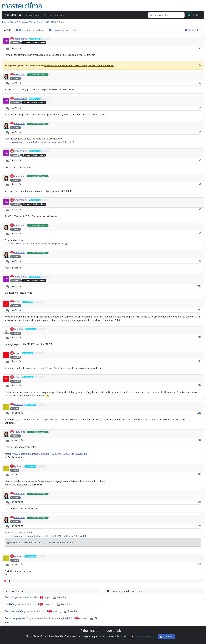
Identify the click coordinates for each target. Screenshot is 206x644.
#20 (199, 564)
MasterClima (12, 15)
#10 (199, 286)
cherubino (18, 74)
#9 (200, 261)
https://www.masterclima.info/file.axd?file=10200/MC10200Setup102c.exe (46, 454)
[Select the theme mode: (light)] (198, 15)
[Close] (200, 65)
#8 (200, 233)
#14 (199, 385)
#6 (200, 184)
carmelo (82, 618)
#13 (199, 361)
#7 (200, 209)
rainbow (17, 329)
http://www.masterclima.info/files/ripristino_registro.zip (36, 244)
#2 (200, 82)
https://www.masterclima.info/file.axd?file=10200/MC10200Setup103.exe (45, 536)
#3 (200, 108)
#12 (199, 337)
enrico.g (55, 611)
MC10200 (51, 22)
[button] (28, 15)
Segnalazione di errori (24, 597)
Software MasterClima (31, 22)
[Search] (166, 15)
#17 (199, 474)
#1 (200, 48)
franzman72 (19, 39)
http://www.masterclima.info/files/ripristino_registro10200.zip (39, 142)
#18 (199, 502)
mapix (45, 597)
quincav (17, 404)
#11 (199, 310)
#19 (199, 526)
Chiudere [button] (167, 637)
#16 (199, 440)
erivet (15, 302)
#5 (200, 160)
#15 (199, 412)
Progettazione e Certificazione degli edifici (49, 618)
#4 (200, 132)
